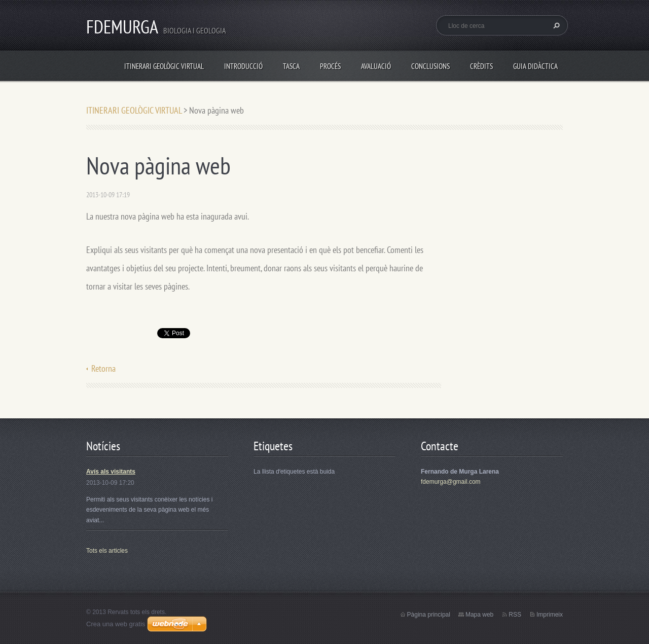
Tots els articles (107, 551)
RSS (515, 615)
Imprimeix (550, 615)
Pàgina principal (429, 615)
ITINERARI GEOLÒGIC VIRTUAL (164, 66)
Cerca (555, 25)
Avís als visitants (111, 472)
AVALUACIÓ (376, 66)
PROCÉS (330, 66)
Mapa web (479, 615)
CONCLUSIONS (430, 66)
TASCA (291, 66)
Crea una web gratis (116, 624)
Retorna (103, 368)
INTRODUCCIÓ (243, 66)
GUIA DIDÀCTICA (535, 66)
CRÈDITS (481, 66)
